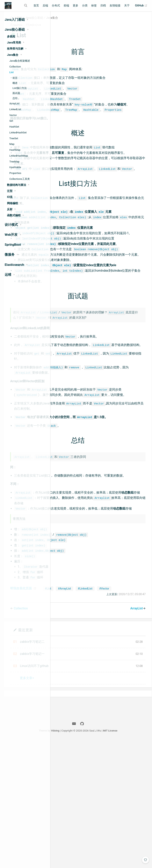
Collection (15, 67)
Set (11, 121)
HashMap (15, 150)
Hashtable (15, 167)
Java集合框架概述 (20, 61)
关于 (127, 6)
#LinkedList (101, 716)
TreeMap (14, 162)
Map (12, 144)
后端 (45, 6)
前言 (15, 78)
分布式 (56, 6)
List (11, 72)
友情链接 (115, 6)
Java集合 (101, 22)
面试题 (16, 93)
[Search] (26, 5)
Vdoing (81, 858)
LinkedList (15, 109)
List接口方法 (20, 88)
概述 (15, 83)
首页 (36, 6)
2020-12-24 (84, 29)
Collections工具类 (20, 179)
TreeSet (14, 138)
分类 (85, 6)
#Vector (121, 716)
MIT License (136, 858)
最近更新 (74, 757)
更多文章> (76, 805)
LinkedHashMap (19, 156)
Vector (13, 115)
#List (64, 716)
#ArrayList (81, 716)
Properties (15, 173)
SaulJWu (67, 29)
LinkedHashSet (18, 133)
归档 (103, 6)
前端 (66, 6)
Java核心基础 (83, 22)
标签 (94, 6)
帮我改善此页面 (70, 710)
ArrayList (14, 103)
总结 (15, 98)
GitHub (141, 6)
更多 (76, 6)
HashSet (14, 127)
